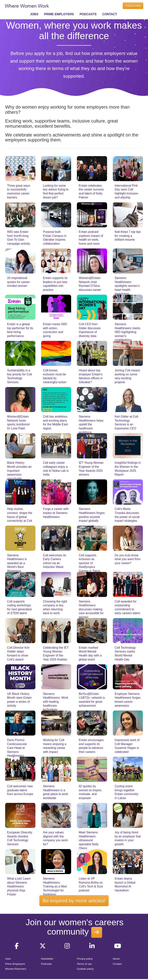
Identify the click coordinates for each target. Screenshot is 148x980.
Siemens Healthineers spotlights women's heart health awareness (127, 286)
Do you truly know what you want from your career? (128, 559)
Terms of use (84, 964)
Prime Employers (15, 964)
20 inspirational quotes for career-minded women (19, 282)
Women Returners (16, 969)
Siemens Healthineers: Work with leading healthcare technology (56, 702)
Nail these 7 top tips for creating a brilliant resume (128, 236)
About (116, 959)
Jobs (8, 959)
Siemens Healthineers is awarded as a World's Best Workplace (17, 563)
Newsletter (47, 959)
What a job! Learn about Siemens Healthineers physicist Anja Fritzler (19, 886)
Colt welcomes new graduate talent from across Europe (20, 790)
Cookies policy (85, 969)
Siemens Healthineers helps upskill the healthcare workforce (91, 424)
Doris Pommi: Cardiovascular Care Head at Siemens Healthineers (17, 748)
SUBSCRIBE (133, 6)
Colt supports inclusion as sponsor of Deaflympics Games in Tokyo (89, 563)
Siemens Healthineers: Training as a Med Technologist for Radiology (55, 886)
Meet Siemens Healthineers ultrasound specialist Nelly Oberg (89, 840)
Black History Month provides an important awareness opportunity (19, 471)
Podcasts (46, 964)
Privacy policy (85, 959)
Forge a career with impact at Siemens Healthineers (56, 513)
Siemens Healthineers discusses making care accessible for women (91, 609)
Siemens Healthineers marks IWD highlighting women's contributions (128, 332)
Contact (117, 964)
